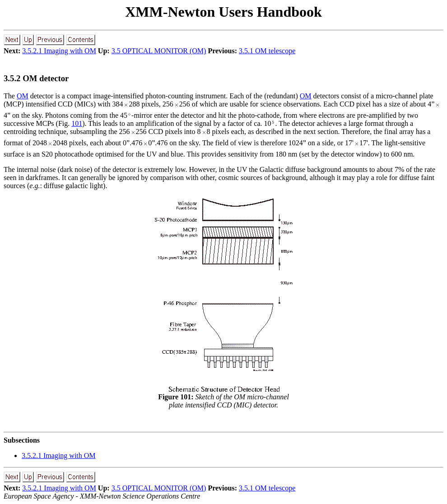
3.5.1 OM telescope (267, 51)
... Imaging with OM (59, 455)
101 (77, 123)
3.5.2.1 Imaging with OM (59, 51)
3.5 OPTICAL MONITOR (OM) (159, 51)
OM (23, 96)
